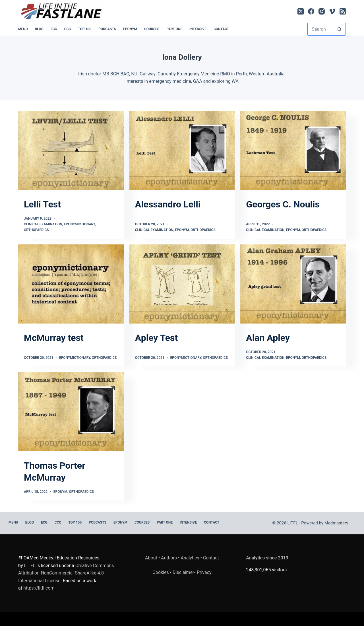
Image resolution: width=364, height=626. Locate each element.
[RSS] (343, 11)
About (151, 558)
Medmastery (336, 523)
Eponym (182, 230)
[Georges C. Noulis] (293, 151)
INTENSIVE (198, 29)
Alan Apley (268, 338)
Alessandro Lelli (168, 204)
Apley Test (157, 338)
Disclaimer (183, 572)
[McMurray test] (71, 284)
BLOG (39, 29)
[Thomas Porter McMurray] (71, 412)
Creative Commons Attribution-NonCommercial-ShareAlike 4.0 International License (66, 573)
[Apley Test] (182, 284)
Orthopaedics (36, 230)
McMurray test (54, 338)
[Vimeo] (332, 11)
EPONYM (130, 29)
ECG (54, 29)
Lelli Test (42, 204)
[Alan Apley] (293, 284)
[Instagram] (322, 11)
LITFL (30, 566)
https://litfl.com (39, 588)
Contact (221, 29)
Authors (169, 558)
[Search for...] (320, 29)
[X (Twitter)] (301, 11)
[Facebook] (311, 11)
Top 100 (85, 29)
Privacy (204, 572)
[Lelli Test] (71, 151)
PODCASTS (107, 29)
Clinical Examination (43, 224)
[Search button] (339, 29)
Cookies (161, 572)
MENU (23, 29)
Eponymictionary (79, 224)
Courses (152, 29)
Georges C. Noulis (283, 204)
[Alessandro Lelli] (182, 151)
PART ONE (174, 29)
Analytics (190, 558)
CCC (68, 29)
